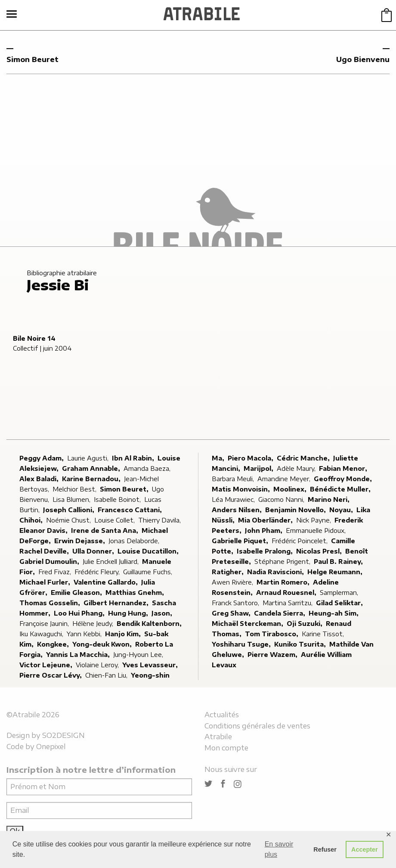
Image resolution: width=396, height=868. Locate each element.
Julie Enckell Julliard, (111, 562)
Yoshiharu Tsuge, (242, 644)
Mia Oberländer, (266, 520)
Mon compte (226, 748)
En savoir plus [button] (279, 849)
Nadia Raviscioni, (276, 572)
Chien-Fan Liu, (107, 675)
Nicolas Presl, (320, 551)
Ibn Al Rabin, (134, 458)
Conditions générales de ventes (257, 726)
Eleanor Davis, (44, 530)
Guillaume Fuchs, (148, 572)
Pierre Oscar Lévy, (51, 675)
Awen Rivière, (233, 582)
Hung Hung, (129, 613)
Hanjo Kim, (124, 634)
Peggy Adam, (42, 458)
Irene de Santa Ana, (105, 530)
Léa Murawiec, (234, 499)
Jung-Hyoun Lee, (139, 655)
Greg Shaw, (232, 613)
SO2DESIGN (63, 735)
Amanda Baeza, (148, 468)
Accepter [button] (365, 849)
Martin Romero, (284, 582)
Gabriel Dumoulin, (50, 562)
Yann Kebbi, (85, 634)
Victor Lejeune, (47, 665)
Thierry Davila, (160, 520)
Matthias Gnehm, (136, 593)
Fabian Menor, (344, 468)
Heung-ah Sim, (334, 613)
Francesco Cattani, (131, 510)
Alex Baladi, (40, 479)
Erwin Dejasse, (80, 541)
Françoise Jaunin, (45, 624)
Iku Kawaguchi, (42, 634)
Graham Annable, (92, 468)
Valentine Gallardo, (107, 582)
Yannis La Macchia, (79, 655)
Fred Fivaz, (56, 572)
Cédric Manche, (304, 458)
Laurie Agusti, (89, 458)
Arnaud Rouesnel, (287, 593)
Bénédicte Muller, (341, 489)
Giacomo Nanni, (282, 499)
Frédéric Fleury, (98, 572)
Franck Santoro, (236, 603)
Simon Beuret (32, 59)
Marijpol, (259, 468)
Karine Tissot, (324, 634)
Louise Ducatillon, (149, 551)
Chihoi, (32, 520)
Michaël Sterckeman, (248, 624)
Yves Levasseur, (151, 665)
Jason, (163, 613)
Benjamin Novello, (296, 510)
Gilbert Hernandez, (117, 603)
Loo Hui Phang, (80, 613)
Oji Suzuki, (305, 624)
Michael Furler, (46, 582)
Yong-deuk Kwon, (103, 644)
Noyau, (342, 510)
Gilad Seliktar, (340, 603)
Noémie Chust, (69, 520)
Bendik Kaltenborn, (150, 624)
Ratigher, (229, 572)
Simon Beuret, (125, 489)
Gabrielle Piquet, (241, 541)
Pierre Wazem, (273, 655)
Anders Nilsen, (238, 510)
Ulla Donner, (94, 551)
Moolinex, (291, 489)
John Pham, (265, 530)
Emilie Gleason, (77, 593)
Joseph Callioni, (70, 510)
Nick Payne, (314, 520)
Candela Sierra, (280, 613)
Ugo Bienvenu (363, 59)
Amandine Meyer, (285, 479)
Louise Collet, (115, 520)
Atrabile (218, 737)
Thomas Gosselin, (51, 603)
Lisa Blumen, (72, 499)
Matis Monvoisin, (242, 489)
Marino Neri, (329, 499)
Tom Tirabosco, (272, 634)
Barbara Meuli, (234, 479)
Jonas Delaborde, (135, 541)
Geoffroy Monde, (344, 479)
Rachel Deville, (45, 551)
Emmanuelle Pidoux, (317, 530)
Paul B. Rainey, (339, 562)
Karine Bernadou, (92, 479)
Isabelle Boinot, (118, 499)
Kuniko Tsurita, (301, 644)
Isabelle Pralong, (266, 551)
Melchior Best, (75, 489)
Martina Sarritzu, (288, 603)
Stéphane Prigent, (283, 562)
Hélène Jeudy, (94, 624)
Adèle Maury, (297, 468)
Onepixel (51, 747)
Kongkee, (54, 644)
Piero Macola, (251, 458)
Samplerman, (340, 593)
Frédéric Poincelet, (300, 541)
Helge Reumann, (336, 572)
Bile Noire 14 (34, 338)
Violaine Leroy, (98, 665)
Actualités (222, 715)
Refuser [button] (325, 849)
